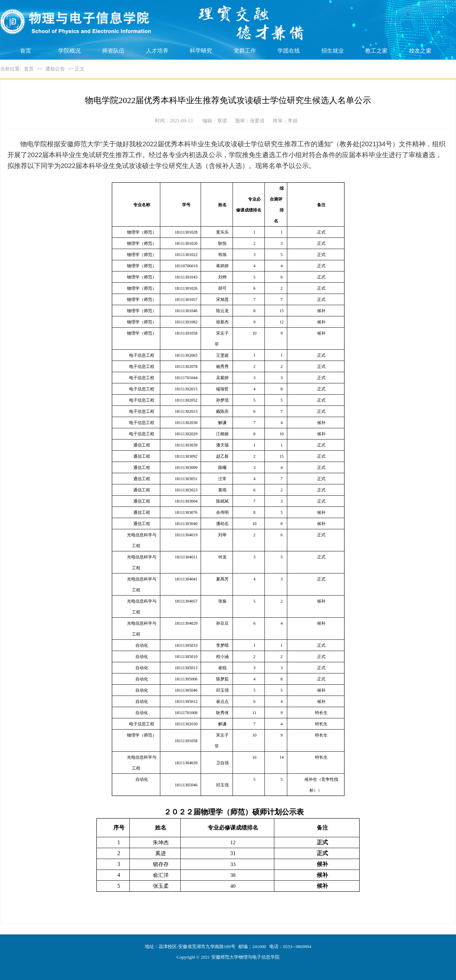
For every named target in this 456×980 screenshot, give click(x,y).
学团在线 (289, 51)
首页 (26, 51)
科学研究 (201, 51)
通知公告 (55, 69)
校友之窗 (420, 51)
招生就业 (333, 51)
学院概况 (69, 51)
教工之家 (376, 51)
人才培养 (157, 51)
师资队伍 (113, 51)
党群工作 (245, 51)
